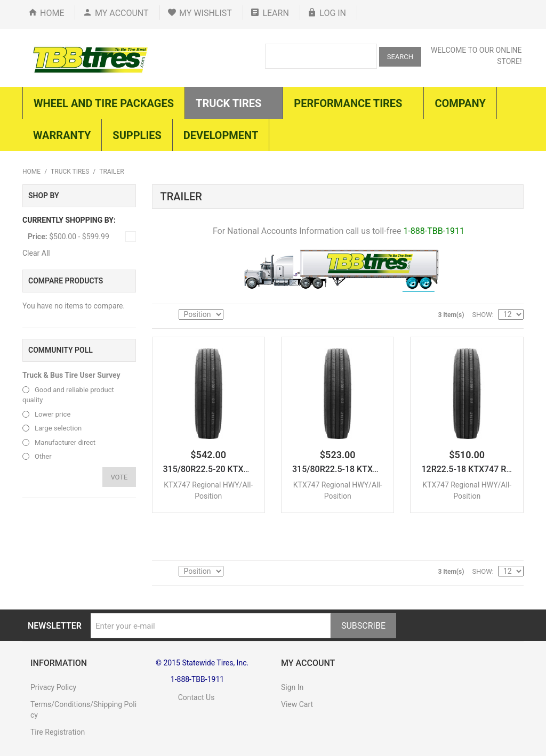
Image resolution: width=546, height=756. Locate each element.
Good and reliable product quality (68, 395)
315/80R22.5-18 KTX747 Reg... (352, 469)
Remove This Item (131, 237)
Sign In (292, 687)
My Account (122, 13)
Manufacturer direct (65, 442)
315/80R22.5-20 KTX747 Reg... (223, 469)
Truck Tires (70, 172)
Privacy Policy (53, 687)
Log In (333, 13)
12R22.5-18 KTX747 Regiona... (480, 469)
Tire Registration (58, 732)
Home (52, 13)
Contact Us (185, 697)
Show (482, 315)
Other (43, 456)
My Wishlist (206, 13)
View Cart (297, 704)
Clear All (36, 253)
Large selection (58, 428)
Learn (275, 13)
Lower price (53, 414)
